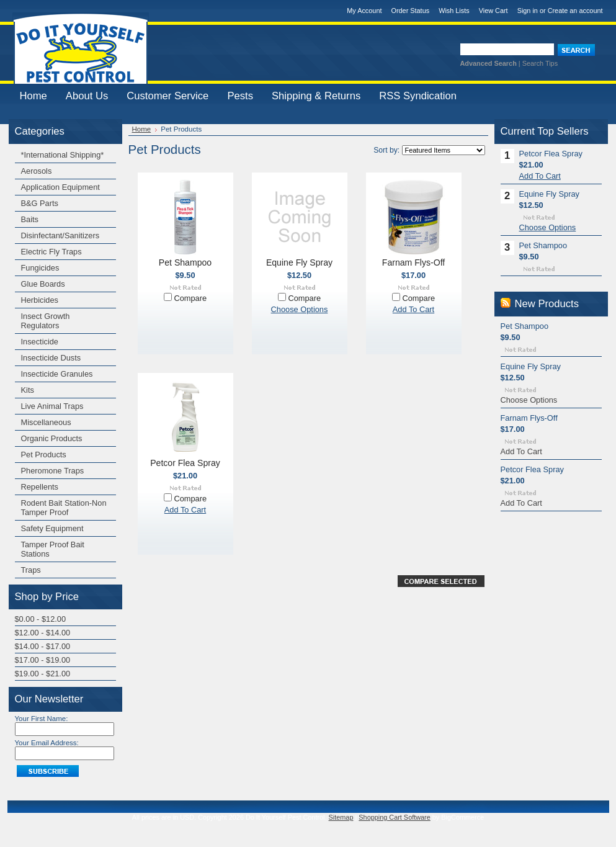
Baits (30, 219)
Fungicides (40, 268)
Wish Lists (454, 11)
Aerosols (37, 171)
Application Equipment (60, 187)
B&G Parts (40, 203)
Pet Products (44, 455)
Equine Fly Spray (299, 262)
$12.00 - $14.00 (43, 633)
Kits (28, 390)
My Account (364, 11)
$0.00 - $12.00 (41, 619)
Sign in (528, 11)
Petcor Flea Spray (185, 463)
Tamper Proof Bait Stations (53, 549)
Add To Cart (413, 309)
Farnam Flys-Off (413, 262)
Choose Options (300, 309)
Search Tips (540, 63)
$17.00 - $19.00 (43, 660)
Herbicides (40, 300)
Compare (190, 298)
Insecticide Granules (57, 374)
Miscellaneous (46, 422)
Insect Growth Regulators (46, 321)
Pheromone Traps (53, 471)
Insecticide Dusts (51, 358)
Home (142, 129)
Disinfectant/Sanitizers (60, 235)
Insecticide (40, 342)
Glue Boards (43, 284)
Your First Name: (42, 719)
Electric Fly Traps (51, 252)
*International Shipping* (63, 155)
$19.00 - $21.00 (43, 674)
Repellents (40, 487)
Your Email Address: (47, 743)
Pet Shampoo (185, 262)
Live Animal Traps (52, 406)
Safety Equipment (52, 528)
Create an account (575, 11)
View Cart (493, 11)
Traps (31, 570)
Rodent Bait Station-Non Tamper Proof (64, 508)
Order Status (410, 11)
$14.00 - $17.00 (43, 646)
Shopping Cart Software (394, 817)
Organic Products (52, 438)
